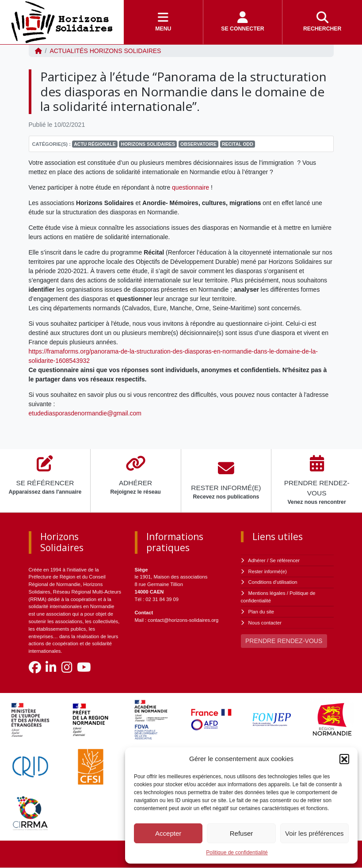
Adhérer (257, 560)
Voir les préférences (314, 833)
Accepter (168, 833)
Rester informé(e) (268, 571)
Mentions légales (267, 593)
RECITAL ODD (238, 144)
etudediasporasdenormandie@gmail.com (85, 413)
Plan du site (261, 612)
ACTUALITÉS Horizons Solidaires (105, 51)
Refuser (242, 833)
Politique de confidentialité (237, 853)
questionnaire (191, 187)
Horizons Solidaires (148, 144)
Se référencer (285, 560)
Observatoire (198, 144)
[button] (344, 759)
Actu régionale (95, 144)
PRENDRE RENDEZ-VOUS (284, 641)
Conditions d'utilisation (273, 582)
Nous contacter (265, 623)
